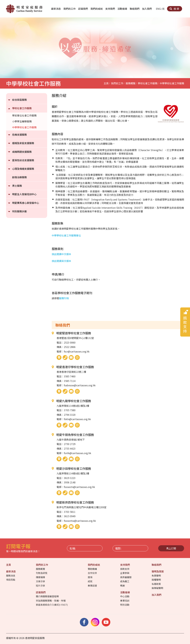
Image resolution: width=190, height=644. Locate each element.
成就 (90, 581)
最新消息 (56, 9)
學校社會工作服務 (148, 83)
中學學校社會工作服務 (172, 83)
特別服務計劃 (19, 211)
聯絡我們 (135, 9)
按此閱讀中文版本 (61, 254)
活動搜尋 (123, 9)
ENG (158, 9)
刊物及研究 (42, 573)
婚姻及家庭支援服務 (23, 143)
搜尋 (175, 9)
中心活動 (125, 596)
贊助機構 (93, 569)
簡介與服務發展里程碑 (48, 596)
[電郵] (71, 357)
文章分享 (41, 581)
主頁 (106, 83)
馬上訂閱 (171, 548)
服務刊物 (64, 298)
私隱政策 (156, 584)
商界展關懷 (126, 577)
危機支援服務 (19, 135)
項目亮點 (11, 580)
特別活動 (125, 605)
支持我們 (110, 9)
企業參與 (125, 573)
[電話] (65, 357)
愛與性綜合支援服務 (23, 160)
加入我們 (147, 9)
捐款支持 (125, 569)
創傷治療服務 (19, 177)
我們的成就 (97, 9)
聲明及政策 (158, 571)
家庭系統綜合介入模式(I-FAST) (52, 605)
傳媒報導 (41, 577)
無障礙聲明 (158, 588)
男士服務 (17, 186)
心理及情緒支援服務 (23, 169)
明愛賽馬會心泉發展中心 (26, 203)
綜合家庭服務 (19, 100)
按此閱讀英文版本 (61, 261)
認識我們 (83, 9)
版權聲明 (156, 580)
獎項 (90, 577)
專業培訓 (125, 601)
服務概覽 (131, 83)
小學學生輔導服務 (22, 121)
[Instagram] (77, 357)
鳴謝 (123, 586)
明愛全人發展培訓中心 (24, 194)
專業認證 (93, 586)
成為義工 (125, 581)
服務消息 (11, 576)
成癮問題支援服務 (22, 152)
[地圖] (59, 357)
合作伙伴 (93, 573)
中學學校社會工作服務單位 (66, 235)
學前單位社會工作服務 (24, 115)
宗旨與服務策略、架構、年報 (51, 601)
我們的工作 (70, 9)
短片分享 (41, 586)
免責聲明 (156, 576)
